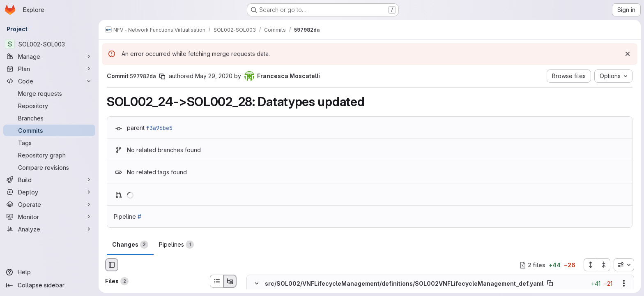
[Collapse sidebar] (49, 285)
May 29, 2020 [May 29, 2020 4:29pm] (214, 76)
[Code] (49, 81)
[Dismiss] (628, 54)
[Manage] (49, 56)
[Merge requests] (49, 93)
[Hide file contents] (257, 284)
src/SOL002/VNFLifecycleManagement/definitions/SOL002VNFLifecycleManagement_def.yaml (404, 283)
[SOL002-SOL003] (49, 44)
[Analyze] (49, 229)
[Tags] (49, 143)
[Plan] (49, 69)
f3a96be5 (159, 128)
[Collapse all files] (604, 265)
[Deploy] (49, 192)
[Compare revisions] (49, 167)
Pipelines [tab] (176, 245)
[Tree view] (230, 281)
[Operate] (49, 204)
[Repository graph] (49, 155)
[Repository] (49, 106)
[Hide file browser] (112, 265)
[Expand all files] (590, 265)
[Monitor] (49, 217)
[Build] (49, 180)
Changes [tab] (130, 245)
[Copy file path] (550, 284)
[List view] (216, 281)
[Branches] (49, 118)
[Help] (49, 272)
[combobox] (624, 265)
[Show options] (624, 284)
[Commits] (49, 130)
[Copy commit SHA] (162, 76)
